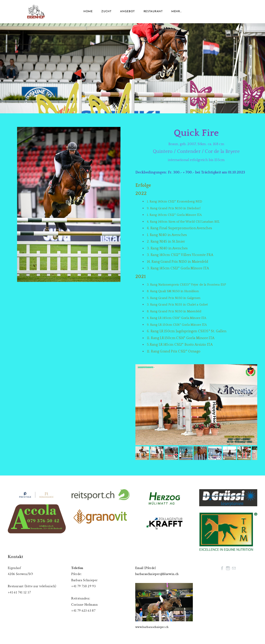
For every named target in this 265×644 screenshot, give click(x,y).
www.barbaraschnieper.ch (152, 627)
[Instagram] (228, 568)
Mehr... (176, 12)
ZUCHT (106, 12)
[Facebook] (222, 568)
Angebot (127, 12)
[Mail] (234, 568)
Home (88, 12)
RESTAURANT (153, 12)
